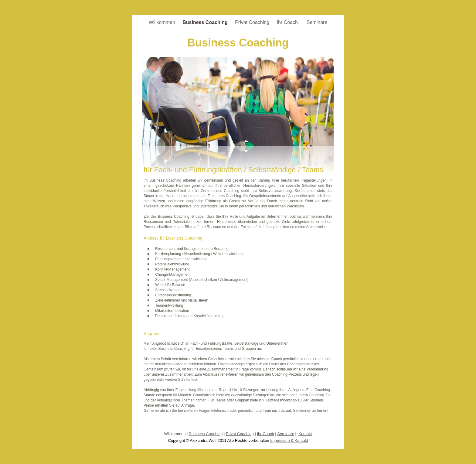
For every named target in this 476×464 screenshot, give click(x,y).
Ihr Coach (289, 22)
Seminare (317, 22)
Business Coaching (206, 22)
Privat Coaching (253, 22)
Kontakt (305, 434)
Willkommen (163, 22)
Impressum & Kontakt (289, 440)
